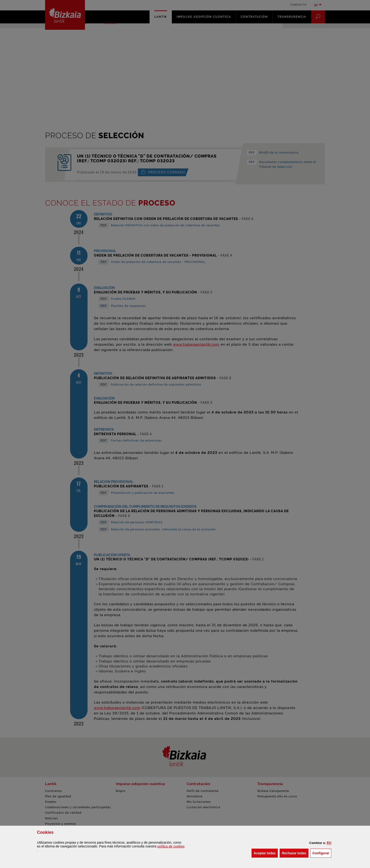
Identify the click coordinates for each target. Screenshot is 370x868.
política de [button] (171, 846)
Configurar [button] (322, 853)
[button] (329, 843)
